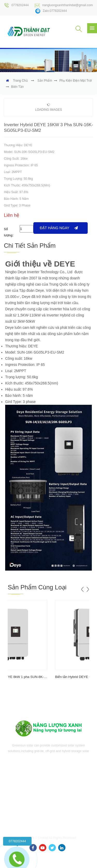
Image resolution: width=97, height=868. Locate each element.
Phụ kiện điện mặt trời (75, 81)
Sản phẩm (45, 81)
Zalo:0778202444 (51, 11)
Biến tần (17, 87)
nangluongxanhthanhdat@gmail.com (64, 5)
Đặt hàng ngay (59, 228)
